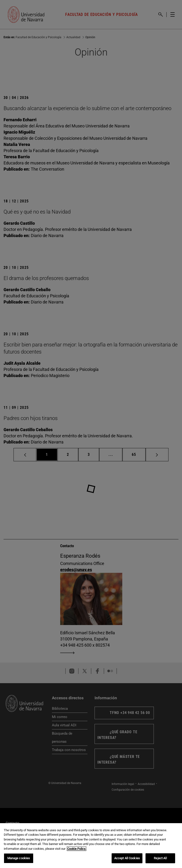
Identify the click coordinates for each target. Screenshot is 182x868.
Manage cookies (19, 858)
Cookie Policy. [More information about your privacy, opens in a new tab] (77, 849)
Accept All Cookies (127, 858)
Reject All (160, 858)
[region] (91, 846)
